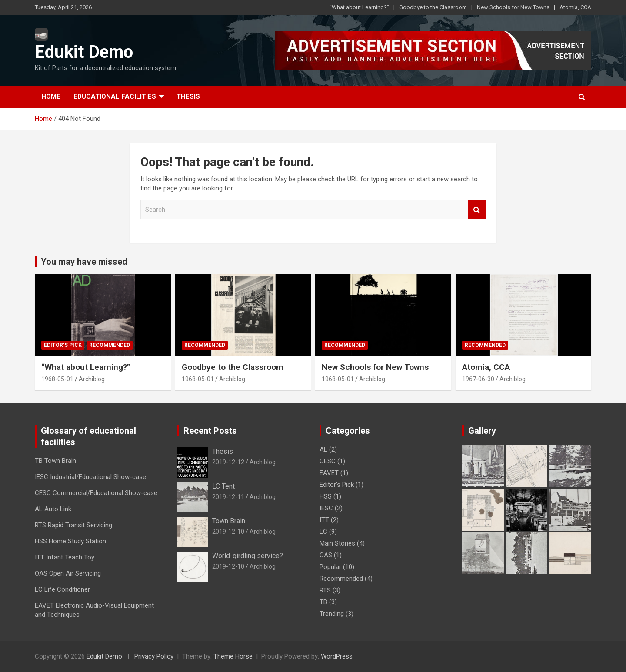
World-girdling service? (248, 556)
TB (323, 602)
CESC (328, 461)
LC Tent (223, 486)
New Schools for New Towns (513, 7)
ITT (324, 520)
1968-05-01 (57, 379)
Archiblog (92, 379)
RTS (325, 590)
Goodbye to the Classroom (433, 7)
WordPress (337, 656)
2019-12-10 (228, 532)
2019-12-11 (228, 497)
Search (477, 210)
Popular (330, 567)
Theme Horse (233, 656)
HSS (326, 496)
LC (323, 532)
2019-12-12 (228, 462)
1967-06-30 (478, 379)
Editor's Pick (63, 345)
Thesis (188, 96)
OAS (326, 555)
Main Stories (337, 543)
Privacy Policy (154, 656)
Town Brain (229, 521)
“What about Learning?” (359, 7)
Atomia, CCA (575, 7)
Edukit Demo (84, 52)
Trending (332, 614)
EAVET (329, 473)
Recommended (110, 345)
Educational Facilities (115, 96)
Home (51, 96)
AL (323, 449)
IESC (326, 508)
